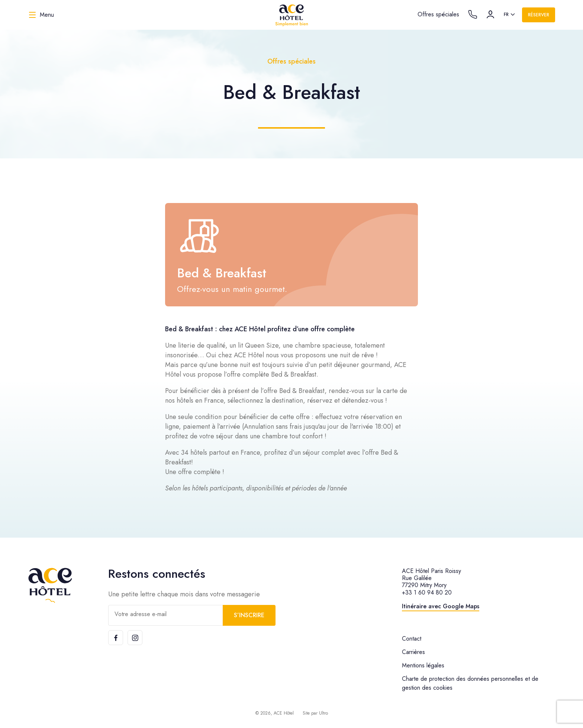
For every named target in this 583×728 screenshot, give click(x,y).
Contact (412, 639)
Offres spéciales (438, 14)
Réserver (539, 15)
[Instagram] (135, 638)
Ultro (323, 713)
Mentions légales (423, 665)
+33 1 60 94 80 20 (427, 592)
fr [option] (506, 15)
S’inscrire (249, 615)
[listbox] (510, 15)
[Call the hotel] (473, 15)
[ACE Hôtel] (291, 15)
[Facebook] (116, 638)
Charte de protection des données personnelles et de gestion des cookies (470, 683)
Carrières (413, 652)
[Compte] (490, 15)
